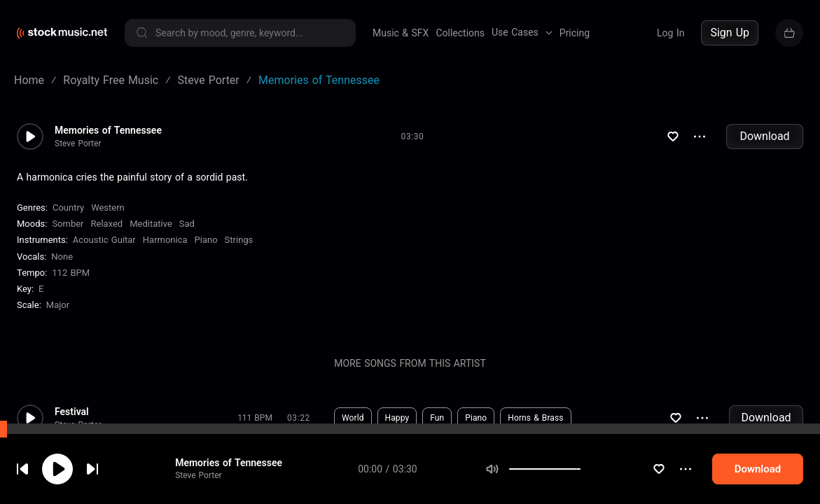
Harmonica (165, 240)
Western (108, 208)
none (62, 257)
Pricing (575, 33)
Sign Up (730, 33)
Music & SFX (401, 33)
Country (68, 208)
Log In (670, 33)
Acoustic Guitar (104, 240)
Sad (187, 224)
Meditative (151, 224)
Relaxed (107, 224)
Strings (239, 240)
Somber (68, 224)
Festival (72, 412)
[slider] (597, 483)
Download (764, 136)
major (58, 305)
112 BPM (71, 273)
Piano (206, 240)
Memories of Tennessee (238, 477)
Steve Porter (208, 489)
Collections (460, 33)
